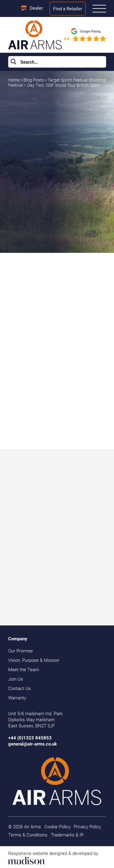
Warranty (17, 698)
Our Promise (21, 651)
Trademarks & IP (67, 835)
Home (14, 80)
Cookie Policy (57, 826)
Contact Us (19, 688)
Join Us (16, 679)
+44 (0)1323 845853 (30, 738)
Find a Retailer (68, 8)
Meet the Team (24, 669)
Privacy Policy (87, 826)
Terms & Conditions (28, 835)
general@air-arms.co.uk (33, 744)
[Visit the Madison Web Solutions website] (57, 857)
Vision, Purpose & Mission (34, 660)
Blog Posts (34, 80)
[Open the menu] (99, 9)
